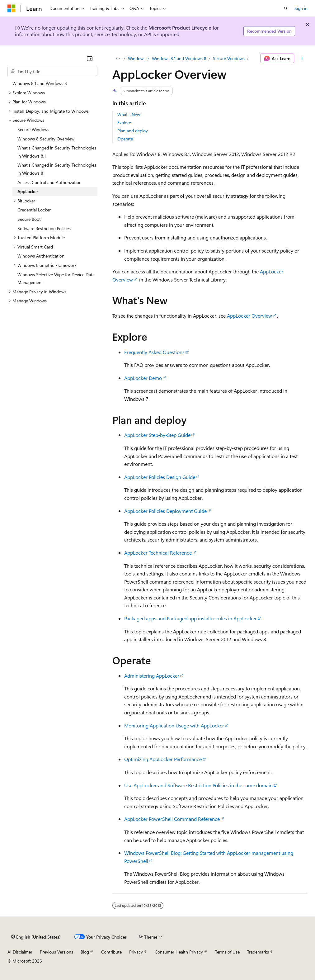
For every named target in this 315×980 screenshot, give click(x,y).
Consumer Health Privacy (179, 952)
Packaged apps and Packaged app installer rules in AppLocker (190, 618)
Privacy (136, 952)
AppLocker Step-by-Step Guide (157, 435)
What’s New (129, 114)
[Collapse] (90, 59)
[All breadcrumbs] (118, 59)
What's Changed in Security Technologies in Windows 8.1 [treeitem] (57, 152)
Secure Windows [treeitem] (33, 129)
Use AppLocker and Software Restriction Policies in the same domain (198, 785)
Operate (125, 139)
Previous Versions (56, 952)
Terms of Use (227, 952)
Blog (85, 952)
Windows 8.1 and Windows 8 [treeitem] (40, 83)
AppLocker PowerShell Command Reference (172, 819)
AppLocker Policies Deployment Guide (165, 511)
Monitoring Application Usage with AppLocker (174, 725)
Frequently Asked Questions (154, 352)
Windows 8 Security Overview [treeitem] (46, 139)
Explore (124, 123)
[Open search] (286, 8)
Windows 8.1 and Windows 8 (179, 58)
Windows (137, 58)
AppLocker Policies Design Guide (160, 477)
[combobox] (52, 72)
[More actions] (302, 59)
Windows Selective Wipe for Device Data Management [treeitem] (56, 279)
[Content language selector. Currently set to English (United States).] (36, 937)
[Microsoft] (12, 8)
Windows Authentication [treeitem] (41, 256)
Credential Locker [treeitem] (34, 210)
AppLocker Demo (143, 378)
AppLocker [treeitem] (28, 191)
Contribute (111, 952)
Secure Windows (229, 58)
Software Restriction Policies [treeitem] (44, 228)
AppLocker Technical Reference (158, 553)
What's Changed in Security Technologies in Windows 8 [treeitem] (57, 169)
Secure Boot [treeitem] (29, 219)
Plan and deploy (133, 131)
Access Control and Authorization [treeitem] (49, 182)
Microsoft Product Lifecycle (180, 28)
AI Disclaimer (20, 952)
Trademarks (258, 952)
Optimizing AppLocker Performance (163, 759)
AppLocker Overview (249, 316)
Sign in (301, 8)
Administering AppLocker (152, 676)
